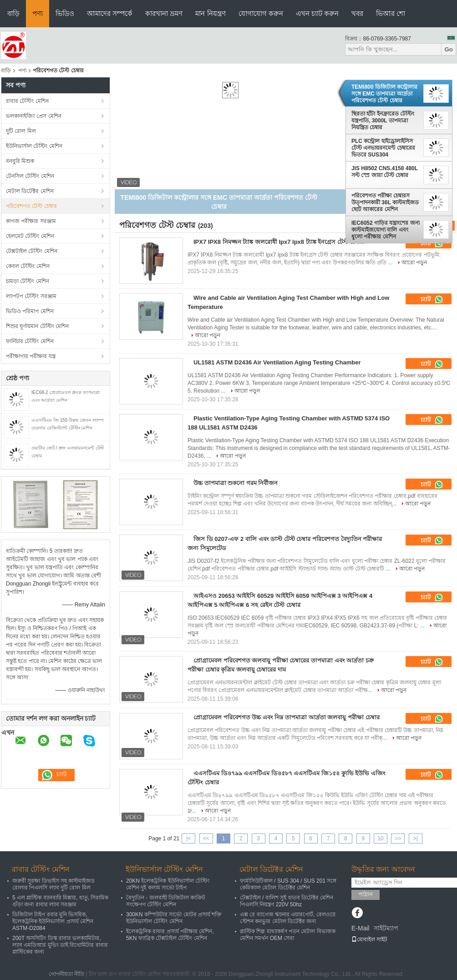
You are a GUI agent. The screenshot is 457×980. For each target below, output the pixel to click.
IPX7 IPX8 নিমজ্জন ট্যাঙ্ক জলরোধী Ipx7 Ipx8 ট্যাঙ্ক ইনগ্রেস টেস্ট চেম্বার (279, 242)
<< (206, 839)
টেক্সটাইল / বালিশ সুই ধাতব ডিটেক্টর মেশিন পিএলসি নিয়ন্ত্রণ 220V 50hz (287, 901)
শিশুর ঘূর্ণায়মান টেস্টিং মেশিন (37, 326)
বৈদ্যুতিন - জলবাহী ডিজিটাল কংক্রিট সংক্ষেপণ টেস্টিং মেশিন (166, 901)
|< (188, 839)
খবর (357, 13)
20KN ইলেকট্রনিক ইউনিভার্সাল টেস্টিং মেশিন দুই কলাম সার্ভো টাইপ (168, 884)
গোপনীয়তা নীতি (66, 974)
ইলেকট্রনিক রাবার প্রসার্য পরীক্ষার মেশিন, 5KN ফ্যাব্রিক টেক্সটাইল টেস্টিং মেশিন (170, 935)
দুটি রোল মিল (21, 131)
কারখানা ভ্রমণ (164, 13)
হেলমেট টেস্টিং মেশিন (30, 236)
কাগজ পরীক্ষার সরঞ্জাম (31, 221)
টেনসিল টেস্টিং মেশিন (30, 176)
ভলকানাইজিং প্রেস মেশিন (34, 116)
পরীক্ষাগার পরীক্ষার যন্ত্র (31, 356)
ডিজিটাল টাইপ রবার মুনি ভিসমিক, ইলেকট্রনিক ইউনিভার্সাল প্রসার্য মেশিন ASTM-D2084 (53, 921)
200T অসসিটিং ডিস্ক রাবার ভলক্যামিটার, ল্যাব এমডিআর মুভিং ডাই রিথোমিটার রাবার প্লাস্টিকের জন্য (60, 945)
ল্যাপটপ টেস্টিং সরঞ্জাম (31, 296)
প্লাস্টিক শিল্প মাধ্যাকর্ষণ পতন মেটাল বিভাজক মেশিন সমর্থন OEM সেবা (288, 935)
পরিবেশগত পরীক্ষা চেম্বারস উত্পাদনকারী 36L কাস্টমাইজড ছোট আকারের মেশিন (385, 202)
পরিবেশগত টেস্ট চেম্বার (31, 206)
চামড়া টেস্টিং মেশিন (28, 281)
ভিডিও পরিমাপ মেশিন (30, 311)
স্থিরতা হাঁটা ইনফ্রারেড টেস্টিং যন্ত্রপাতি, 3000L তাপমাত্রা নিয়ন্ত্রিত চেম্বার (383, 121)
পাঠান (366, 894)
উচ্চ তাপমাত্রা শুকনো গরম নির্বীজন (236, 483)
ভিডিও (65, 13)
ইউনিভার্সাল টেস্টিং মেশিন (34, 146)
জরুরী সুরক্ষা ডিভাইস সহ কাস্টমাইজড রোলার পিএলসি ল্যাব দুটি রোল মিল (53, 884)
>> (398, 839)
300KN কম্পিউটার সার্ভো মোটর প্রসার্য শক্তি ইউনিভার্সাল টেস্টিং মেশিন (174, 918)
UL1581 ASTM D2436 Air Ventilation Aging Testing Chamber (277, 362)
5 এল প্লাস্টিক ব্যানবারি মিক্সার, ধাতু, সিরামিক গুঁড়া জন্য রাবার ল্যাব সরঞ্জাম (60, 901)
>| (416, 839)
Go (449, 49)
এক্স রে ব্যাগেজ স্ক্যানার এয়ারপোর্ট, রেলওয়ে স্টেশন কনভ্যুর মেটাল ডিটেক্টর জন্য (288, 918)
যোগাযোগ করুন (261, 13)
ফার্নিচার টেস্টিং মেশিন (30, 341)
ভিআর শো (391, 13)
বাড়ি (13, 13)
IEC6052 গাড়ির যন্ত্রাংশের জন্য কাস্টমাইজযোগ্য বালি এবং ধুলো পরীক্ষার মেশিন (386, 230)
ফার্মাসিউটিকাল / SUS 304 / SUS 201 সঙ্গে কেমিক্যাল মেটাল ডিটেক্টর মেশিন (288, 884)
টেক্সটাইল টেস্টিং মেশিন (32, 251)
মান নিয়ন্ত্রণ (210, 13)
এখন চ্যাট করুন (317, 13)
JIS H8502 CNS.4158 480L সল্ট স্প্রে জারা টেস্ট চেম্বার (385, 172)
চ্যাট (432, 299)
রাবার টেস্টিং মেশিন (27, 101)
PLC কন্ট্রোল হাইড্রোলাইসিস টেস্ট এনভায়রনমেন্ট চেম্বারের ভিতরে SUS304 (383, 148)
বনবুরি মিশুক (20, 161)
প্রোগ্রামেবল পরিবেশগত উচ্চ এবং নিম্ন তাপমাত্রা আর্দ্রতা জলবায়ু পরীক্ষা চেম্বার (287, 717)
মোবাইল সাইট (369, 940)
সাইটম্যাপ (386, 928)
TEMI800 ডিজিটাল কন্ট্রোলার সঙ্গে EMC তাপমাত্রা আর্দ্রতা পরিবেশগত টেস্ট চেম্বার (384, 94)
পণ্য (38, 13)
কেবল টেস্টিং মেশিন (28, 266)
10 (380, 839)
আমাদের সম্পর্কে (110, 13)
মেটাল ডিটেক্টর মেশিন (30, 191)
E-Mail (361, 928)
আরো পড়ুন (414, 263)
